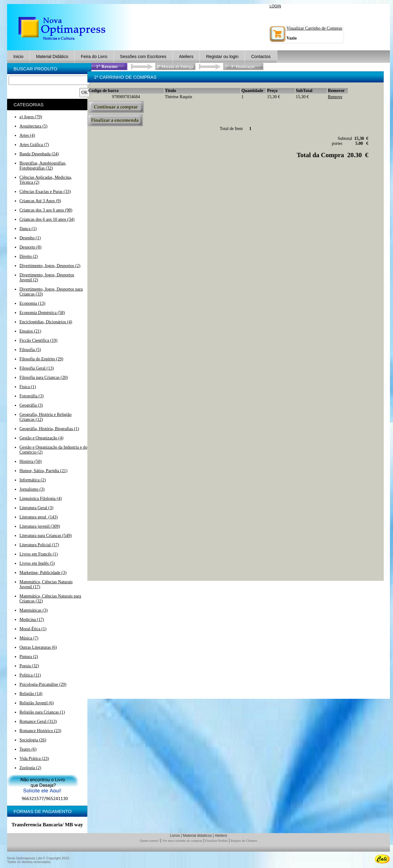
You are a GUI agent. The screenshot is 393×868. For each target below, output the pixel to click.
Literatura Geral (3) (36, 508)
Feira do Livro (94, 57)
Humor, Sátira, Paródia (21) (43, 471)
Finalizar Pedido (216, 841)
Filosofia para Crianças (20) (44, 377)
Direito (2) (29, 256)
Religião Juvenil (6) (37, 703)
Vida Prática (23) (34, 759)
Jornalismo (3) (32, 489)
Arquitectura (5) (33, 126)
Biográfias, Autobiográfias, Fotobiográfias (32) (43, 166)
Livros (175, 836)
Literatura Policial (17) (39, 545)
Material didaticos (197, 836)
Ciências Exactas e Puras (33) (45, 192)
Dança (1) (28, 229)
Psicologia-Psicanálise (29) (43, 684)
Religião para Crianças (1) (42, 712)
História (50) (31, 461)
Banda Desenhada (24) (39, 154)
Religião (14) (31, 694)
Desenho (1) (30, 238)
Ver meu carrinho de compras (182, 841)
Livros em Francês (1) (39, 554)
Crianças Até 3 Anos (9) (40, 201)
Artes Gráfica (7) (34, 145)
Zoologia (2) (30, 768)
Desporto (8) (30, 247)
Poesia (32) (29, 666)
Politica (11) (30, 675)
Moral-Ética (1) (33, 629)
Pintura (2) (29, 657)
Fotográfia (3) (31, 396)
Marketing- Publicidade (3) (43, 573)
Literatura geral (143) (39, 517)
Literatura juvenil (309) (40, 526)
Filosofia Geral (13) (37, 368)
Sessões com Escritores (143, 57)
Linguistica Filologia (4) (41, 499)
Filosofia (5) (30, 350)
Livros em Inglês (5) (37, 563)
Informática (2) (33, 480)
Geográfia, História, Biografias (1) (49, 429)
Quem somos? (150, 841)
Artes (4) (27, 135)
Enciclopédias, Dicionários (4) (46, 322)
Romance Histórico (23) (40, 731)
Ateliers (186, 57)
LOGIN (275, 6)
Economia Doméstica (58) (42, 313)
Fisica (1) (28, 387)
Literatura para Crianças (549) (46, 536)
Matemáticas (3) (33, 610)
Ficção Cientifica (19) (38, 340)
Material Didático (52, 57)
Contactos (261, 57)
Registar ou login (222, 57)
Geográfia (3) (31, 405)
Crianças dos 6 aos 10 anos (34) (47, 219)
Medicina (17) (32, 620)
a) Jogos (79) (31, 117)
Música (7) (29, 638)
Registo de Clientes (244, 841)
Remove (335, 97)
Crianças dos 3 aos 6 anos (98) (46, 210)
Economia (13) (32, 303)
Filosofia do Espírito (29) (41, 359)
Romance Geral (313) (38, 721)
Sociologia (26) (33, 740)
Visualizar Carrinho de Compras (314, 28)
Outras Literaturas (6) (38, 647)
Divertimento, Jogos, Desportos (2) (50, 266)
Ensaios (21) (30, 331)
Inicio (18, 57)
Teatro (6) (28, 749)
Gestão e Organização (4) (41, 438)
